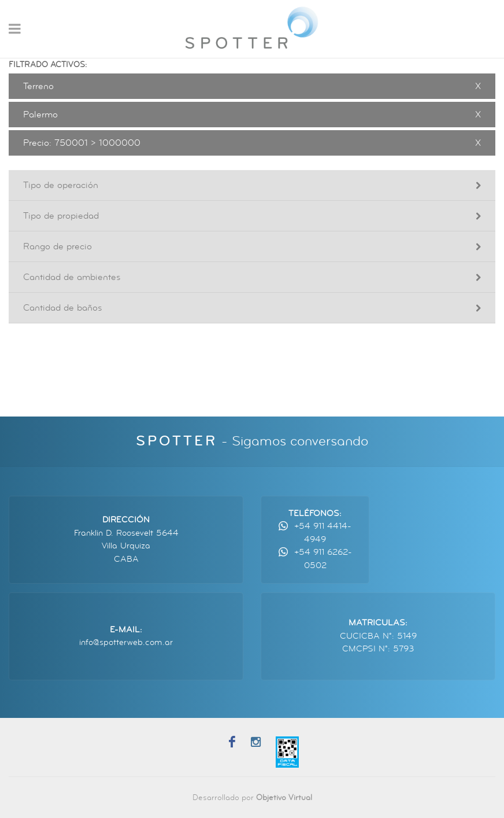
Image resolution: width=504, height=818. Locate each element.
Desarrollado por (252, 797)
